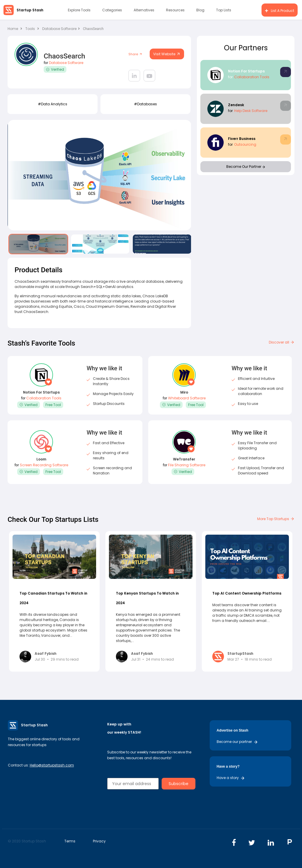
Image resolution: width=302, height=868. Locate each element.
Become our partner (237, 742)
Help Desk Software (251, 111)
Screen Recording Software (44, 465)
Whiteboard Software (187, 398)
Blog (200, 10)
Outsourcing (245, 144)
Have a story (231, 778)
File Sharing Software (187, 465)
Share (135, 54)
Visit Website (167, 54)
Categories (112, 10)
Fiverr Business (242, 139)
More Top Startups (276, 519)
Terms (70, 841)
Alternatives (144, 10)
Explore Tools (79, 10)
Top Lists (224, 10)
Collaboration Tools (252, 77)
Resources (175, 10)
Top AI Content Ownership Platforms (247, 593)
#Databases (145, 104)
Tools (30, 29)
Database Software (61, 29)
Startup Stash (30, 10)
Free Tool (53, 405)
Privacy (99, 841)
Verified (55, 69)
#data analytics (53, 104)
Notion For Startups (246, 71)
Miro (184, 392)
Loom (41, 459)
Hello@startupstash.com (52, 765)
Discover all (282, 342)
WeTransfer (184, 459)
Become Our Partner (246, 167)
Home (15, 29)
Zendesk (236, 105)
